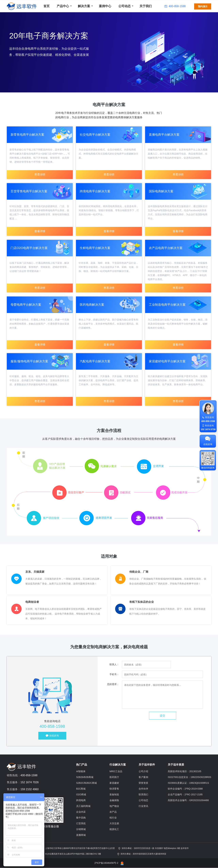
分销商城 (81, 829)
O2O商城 (81, 794)
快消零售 (114, 789)
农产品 (113, 812)
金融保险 (114, 800)
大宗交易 (114, 823)
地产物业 (114, 806)
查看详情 (40, 175)
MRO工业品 (116, 771)
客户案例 (143, 777)
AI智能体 (81, 771)
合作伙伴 (143, 789)
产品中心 (63, 6)
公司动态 (124, 6)
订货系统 (81, 823)
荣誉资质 (143, 783)
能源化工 (114, 829)
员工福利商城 (83, 806)
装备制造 (114, 794)
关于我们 (146, 6)
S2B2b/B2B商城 (85, 777)
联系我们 (143, 794)
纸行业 (113, 818)
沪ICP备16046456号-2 (106, 863)
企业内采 (81, 812)
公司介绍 (143, 771)
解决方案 (84, 6)
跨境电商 (81, 800)
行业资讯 (143, 806)
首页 (46, 6)
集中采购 (81, 818)
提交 (162, 716)
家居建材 (114, 783)
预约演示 (203, 6)
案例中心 (105, 6)
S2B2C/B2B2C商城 (86, 783)
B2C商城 (81, 789)
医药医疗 (114, 777)
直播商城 (81, 835)
